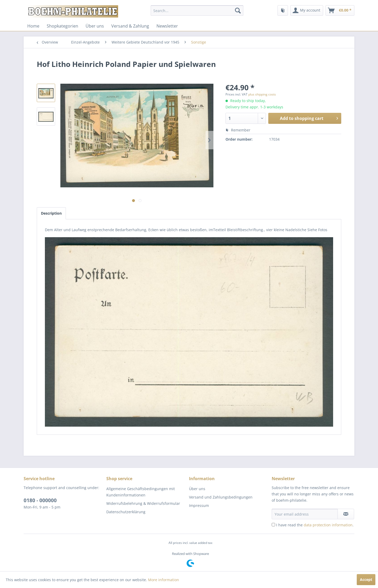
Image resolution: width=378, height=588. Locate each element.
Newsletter (167, 26)
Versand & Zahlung (130, 26)
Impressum (199, 505)
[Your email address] (305, 514)
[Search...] (197, 10)
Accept (366, 579)
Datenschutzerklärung (126, 512)
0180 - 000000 (40, 500)
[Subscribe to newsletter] (346, 514)
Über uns (95, 26)
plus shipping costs (262, 94)
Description (51, 213)
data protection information (328, 525)
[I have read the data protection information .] (273, 525)
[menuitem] (197, 10)
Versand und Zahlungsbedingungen (221, 497)
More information (164, 580)
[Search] (238, 10)
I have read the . (315, 525)
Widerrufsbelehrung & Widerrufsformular (143, 503)
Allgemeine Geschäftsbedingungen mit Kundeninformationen (141, 492)
